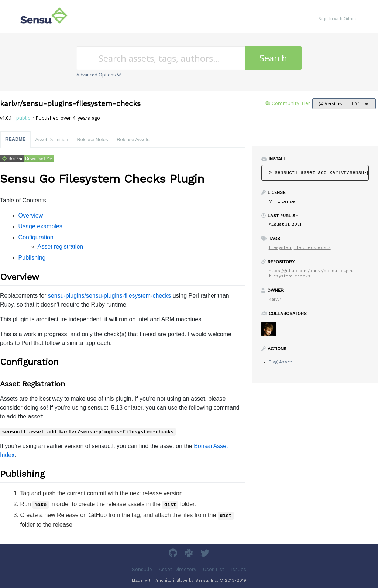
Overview (31, 216)
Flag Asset (280, 362)
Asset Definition (51, 139)
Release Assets (133, 139)
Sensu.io (142, 569)
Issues (239, 569)
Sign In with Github (338, 19)
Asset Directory (178, 569)
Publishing (32, 258)
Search (273, 58)
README (15, 139)
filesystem (281, 247)
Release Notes (92, 139)
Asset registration (61, 247)
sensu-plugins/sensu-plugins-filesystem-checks (109, 296)
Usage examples (40, 226)
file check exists (312, 247)
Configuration (36, 237)
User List (214, 569)
